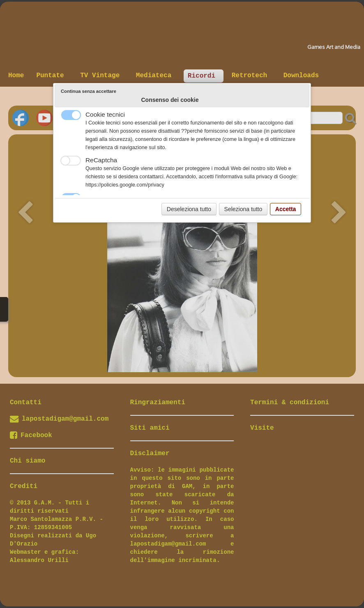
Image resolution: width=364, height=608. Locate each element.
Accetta (286, 209)
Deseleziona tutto (189, 209)
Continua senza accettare (89, 91)
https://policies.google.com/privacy (125, 185)
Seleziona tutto (243, 209)
